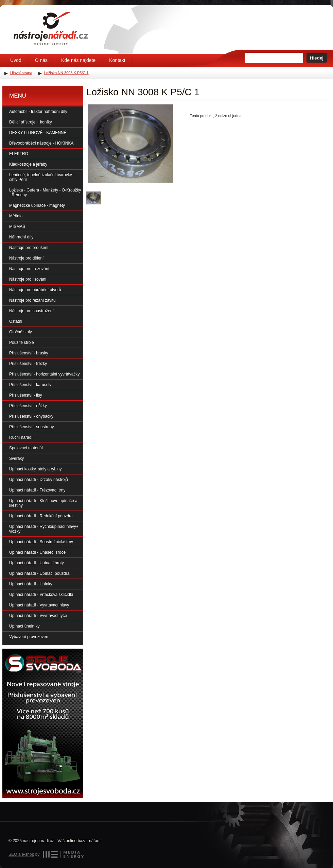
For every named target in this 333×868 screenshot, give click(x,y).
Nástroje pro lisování (28, 279)
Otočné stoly (21, 332)
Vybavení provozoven (29, 637)
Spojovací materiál (26, 448)
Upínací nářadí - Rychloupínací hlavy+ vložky (44, 529)
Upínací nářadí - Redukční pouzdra (41, 516)
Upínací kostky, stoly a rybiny (36, 469)
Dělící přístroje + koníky (31, 122)
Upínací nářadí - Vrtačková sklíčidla (41, 595)
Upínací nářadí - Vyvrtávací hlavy (39, 605)
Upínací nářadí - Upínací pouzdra (39, 573)
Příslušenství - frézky (28, 364)
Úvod (16, 60)
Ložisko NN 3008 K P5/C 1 (66, 73)
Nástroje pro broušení (29, 248)
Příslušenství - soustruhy (31, 427)
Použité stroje (22, 343)
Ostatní (16, 321)
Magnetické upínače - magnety (37, 205)
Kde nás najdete (78, 60)
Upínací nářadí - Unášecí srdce (37, 552)
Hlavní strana (21, 73)
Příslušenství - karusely (30, 385)
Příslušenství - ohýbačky (31, 416)
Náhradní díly (21, 237)
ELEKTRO (19, 154)
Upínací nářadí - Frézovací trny (37, 490)
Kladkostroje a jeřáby (28, 164)
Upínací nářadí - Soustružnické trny (41, 542)
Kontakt (117, 60)
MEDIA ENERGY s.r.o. (63, 854)
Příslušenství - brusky (29, 353)
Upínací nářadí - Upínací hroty (37, 563)
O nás (41, 60)
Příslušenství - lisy (26, 395)
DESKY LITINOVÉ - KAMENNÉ (38, 133)
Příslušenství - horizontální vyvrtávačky (44, 374)
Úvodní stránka (51, 29)
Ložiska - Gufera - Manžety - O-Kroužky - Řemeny (45, 193)
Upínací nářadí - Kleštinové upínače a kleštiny (43, 503)
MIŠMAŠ (17, 227)
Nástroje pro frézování (29, 269)
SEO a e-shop (21, 854)
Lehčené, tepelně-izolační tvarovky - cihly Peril (42, 177)
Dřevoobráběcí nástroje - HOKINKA (41, 143)
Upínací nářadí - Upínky (31, 584)
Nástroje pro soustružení (31, 311)
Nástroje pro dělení (26, 258)
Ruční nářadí (21, 437)
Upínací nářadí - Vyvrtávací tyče (38, 616)
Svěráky (16, 458)
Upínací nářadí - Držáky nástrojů (39, 480)
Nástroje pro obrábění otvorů (35, 290)
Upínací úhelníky (24, 626)
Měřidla (16, 216)
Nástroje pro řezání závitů (32, 300)
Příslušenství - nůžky (28, 406)
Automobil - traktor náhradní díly (38, 112)
